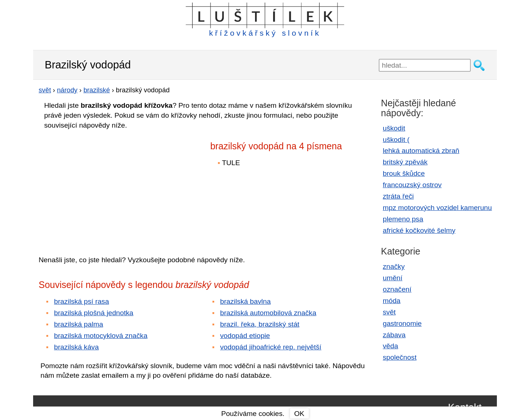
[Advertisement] (103, 187)
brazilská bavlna (245, 301)
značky (394, 266)
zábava (394, 335)
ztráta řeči (398, 196)
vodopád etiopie (245, 336)
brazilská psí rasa (82, 301)
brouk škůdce (404, 173)
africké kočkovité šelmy (419, 230)
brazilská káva (77, 347)
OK (299, 414)
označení (397, 289)
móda (392, 301)
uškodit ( (396, 140)
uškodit (394, 128)
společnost (400, 357)
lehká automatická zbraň (421, 151)
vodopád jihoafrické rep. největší (271, 347)
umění (393, 278)
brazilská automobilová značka (268, 313)
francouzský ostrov (412, 185)
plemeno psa (403, 219)
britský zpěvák (405, 162)
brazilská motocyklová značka (101, 336)
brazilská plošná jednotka (94, 313)
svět (389, 312)
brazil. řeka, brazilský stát (260, 324)
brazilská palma (79, 324)
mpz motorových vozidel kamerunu (437, 208)
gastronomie (402, 323)
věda (391, 346)
